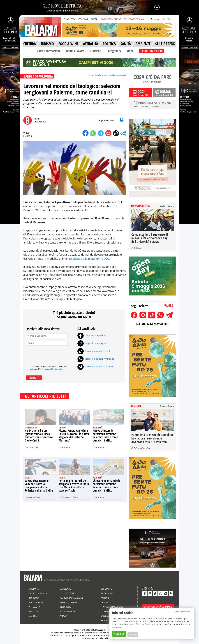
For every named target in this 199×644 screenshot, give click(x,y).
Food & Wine (36, 602)
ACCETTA (119, 634)
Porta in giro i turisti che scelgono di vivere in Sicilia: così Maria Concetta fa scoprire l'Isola (74, 486)
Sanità (33, 616)
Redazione (65, 447)
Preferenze (133, 635)
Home (91, 75)
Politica (34, 611)
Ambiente (66, 589)
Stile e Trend (68, 593)
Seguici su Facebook (92, 335)
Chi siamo (106, 589)
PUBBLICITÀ (69, 19)
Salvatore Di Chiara (69, 497)
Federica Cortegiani (142, 448)
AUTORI (95, 19)
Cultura (34, 589)
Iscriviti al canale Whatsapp (96, 359)
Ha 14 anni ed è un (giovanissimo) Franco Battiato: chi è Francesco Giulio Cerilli (39, 436)
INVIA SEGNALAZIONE (111, 19)
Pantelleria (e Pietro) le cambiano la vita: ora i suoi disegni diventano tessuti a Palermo (152, 438)
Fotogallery (114, 51)
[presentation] (51, 354)
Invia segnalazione (112, 607)
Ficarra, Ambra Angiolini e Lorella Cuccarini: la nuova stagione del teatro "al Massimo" (74, 436)
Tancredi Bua (33, 447)
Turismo (34, 598)
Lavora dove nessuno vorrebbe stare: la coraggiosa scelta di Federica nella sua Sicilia (39, 486)
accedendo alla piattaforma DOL (89, 259)
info (162, 619)
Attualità (35, 607)
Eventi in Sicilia (38, 593)
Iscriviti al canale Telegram (95, 366)
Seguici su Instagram (92, 343)
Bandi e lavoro (75, 51)
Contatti (106, 602)
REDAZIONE (83, 19)
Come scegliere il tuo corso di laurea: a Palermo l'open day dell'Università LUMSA (150, 238)
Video (130, 51)
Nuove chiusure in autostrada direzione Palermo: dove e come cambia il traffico (105, 436)
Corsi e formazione (49, 51)
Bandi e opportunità (117, 75)
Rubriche (96, 51)
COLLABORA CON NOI (134, 19)
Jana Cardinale (33, 497)
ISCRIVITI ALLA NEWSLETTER (152, 324)
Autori (105, 598)
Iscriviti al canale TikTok (94, 351)
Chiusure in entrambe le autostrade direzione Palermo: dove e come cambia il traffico (107, 486)
